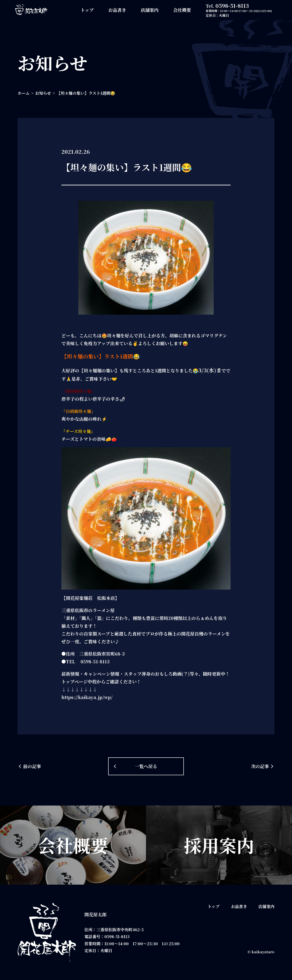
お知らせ (43, 93)
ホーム (24, 93)
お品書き (117, 10)
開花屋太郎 (95, 914)
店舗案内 (150, 10)
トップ (87, 10)
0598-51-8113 (232, 5)
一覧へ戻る (146, 766)
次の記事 (260, 766)
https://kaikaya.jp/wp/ (87, 697)
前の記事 (32, 766)
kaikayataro (263, 952)
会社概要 (182, 10)
